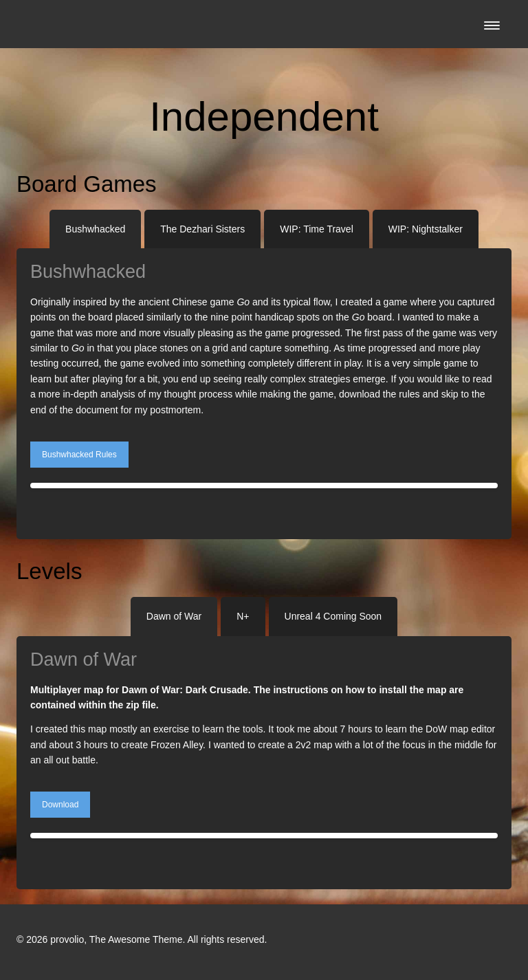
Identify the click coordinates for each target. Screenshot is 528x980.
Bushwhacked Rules (79, 455)
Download (60, 805)
